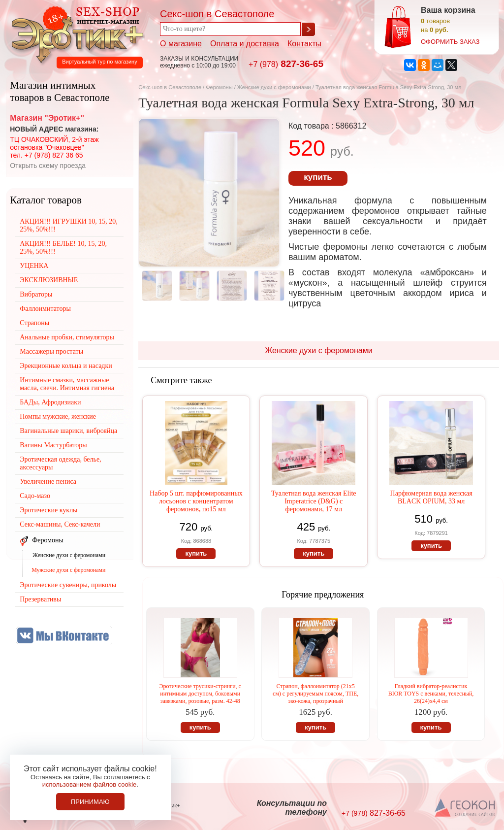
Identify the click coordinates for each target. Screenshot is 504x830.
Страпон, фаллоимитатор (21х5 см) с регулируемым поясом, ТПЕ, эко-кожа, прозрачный (315, 694)
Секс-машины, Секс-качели (60, 524)
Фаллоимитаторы (45, 309)
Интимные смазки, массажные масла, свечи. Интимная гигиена (67, 384)
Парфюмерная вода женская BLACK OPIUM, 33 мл (431, 497)
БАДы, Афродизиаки (50, 402)
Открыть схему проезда (48, 166)
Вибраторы (36, 294)
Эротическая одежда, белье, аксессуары (60, 463)
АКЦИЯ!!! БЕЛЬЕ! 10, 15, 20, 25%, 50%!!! (63, 248)
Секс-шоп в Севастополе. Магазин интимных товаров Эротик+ (75, 33)
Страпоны (34, 323)
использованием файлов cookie (90, 784)
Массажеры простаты (51, 351)
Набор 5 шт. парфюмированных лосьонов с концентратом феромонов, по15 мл (196, 501)
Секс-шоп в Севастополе (170, 87)
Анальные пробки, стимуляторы (67, 337)
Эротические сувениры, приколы (68, 585)
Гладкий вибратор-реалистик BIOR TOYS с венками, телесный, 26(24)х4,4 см (431, 694)
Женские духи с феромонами (274, 87)
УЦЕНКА (34, 266)
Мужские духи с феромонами (68, 570)
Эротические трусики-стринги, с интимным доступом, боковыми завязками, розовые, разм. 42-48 (200, 694)
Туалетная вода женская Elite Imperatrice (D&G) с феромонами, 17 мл (314, 501)
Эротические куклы (48, 510)
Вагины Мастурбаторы (53, 445)
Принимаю (90, 802)
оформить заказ (450, 42)
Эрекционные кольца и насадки (66, 366)
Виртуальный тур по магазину (99, 62)
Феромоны (219, 87)
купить (318, 177)
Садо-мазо (35, 496)
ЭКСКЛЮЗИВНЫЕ (49, 280)
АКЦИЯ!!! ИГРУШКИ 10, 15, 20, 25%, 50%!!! (69, 225)
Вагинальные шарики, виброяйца (68, 431)
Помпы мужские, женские (58, 416)
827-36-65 (286, 64)
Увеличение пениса (48, 481)
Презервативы (40, 599)
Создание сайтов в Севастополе (465, 808)
